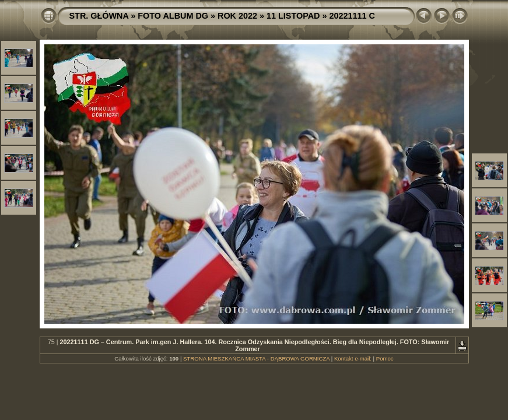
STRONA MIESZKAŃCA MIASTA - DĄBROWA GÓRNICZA (256, 358)
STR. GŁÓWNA (99, 16)
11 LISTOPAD (293, 16)
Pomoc (385, 358)
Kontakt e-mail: (353, 358)
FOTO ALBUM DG (173, 16)
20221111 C (352, 16)
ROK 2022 (237, 16)
